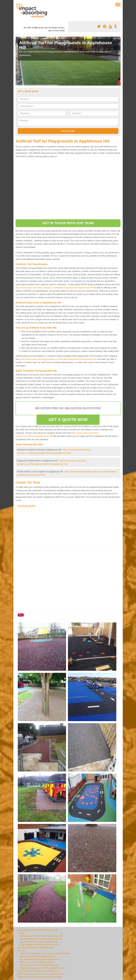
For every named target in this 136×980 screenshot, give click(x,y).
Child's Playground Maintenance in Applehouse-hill (40, 974)
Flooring (21, 933)
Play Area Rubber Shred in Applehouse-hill (39, 942)
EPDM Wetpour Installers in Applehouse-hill (39, 945)
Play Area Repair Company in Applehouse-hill (38, 971)
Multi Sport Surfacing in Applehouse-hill (37, 956)
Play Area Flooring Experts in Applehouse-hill (40, 959)
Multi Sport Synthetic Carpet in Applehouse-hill (41, 939)
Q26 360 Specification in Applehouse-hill (36, 948)
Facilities (21, 951)
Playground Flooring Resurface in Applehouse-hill (40, 977)
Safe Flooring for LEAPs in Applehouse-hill (39, 965)
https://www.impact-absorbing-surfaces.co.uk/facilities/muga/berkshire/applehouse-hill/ (55, 288)
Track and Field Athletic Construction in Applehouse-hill (44, 953)
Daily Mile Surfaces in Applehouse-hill (37, 962)
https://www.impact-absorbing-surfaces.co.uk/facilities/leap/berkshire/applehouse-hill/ (58, 359)
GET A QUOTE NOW (68, 420)
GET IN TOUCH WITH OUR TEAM (68, 223)
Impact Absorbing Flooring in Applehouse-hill (37, 930)
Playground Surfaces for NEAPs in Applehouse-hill (42, 968)
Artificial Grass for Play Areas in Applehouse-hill (41, 936)
